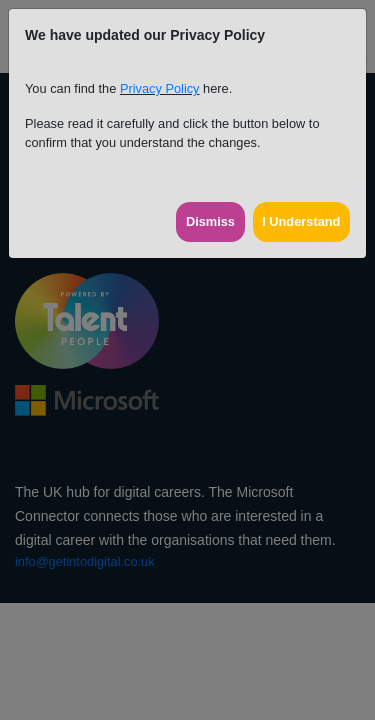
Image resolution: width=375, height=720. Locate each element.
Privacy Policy (160, 88)
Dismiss (210, 221)
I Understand (301, 221)
